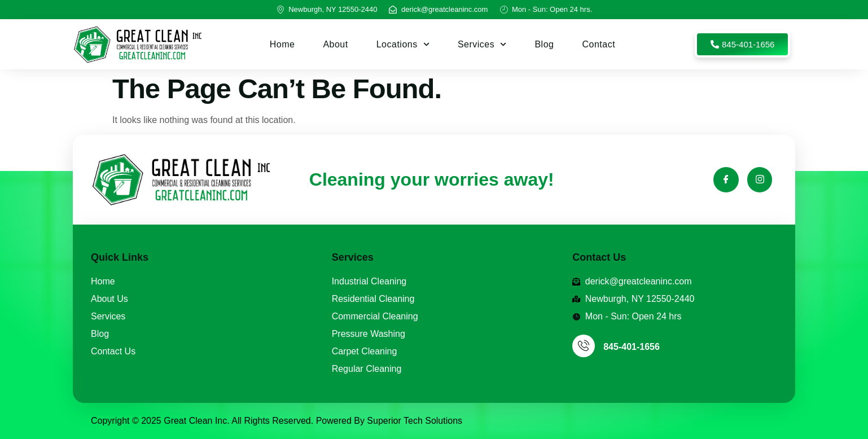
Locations (403, 44)
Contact (599, 44)
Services (482, 44)
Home (282, 44)
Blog (544, 44)
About (335, 44)
